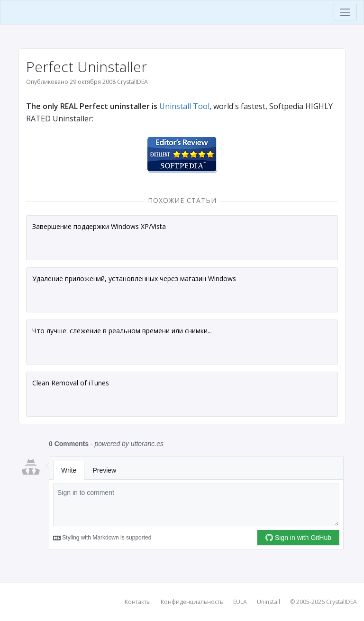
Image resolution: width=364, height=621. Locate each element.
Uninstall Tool (184, 106)
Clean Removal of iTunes (71, 383)
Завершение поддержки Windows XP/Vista (99, 226)
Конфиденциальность (192, 602)
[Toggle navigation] (345, 12)
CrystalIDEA (341, 602)
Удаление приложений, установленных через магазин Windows (134, 279)
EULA (240, 602)
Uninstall (268, 602)
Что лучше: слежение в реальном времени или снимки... (122, 331)
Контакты (138, 602)
